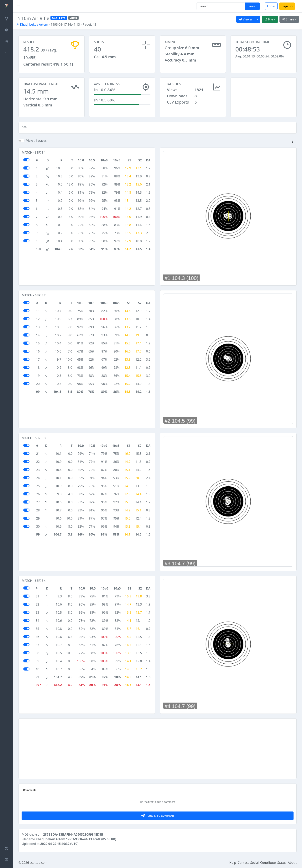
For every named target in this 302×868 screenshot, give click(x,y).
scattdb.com (39, 863)
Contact (243, 863)
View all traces (36, 141)
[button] (293, 142)
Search (253, 6)
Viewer (246, 19)
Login (271, 6)
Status (282, 863)
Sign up (287, 6)
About (292, 863)
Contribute (268, 863)
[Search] (221, 6)
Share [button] (288, 19)
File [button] (269, 19)
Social (255, 863)
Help (233, 863)
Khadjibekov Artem (32, 24)
